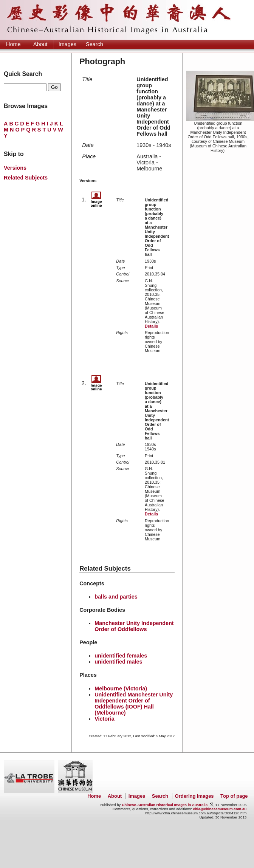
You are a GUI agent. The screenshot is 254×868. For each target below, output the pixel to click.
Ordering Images (194, 796)
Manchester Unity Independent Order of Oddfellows (134, 626)
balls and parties (116, 597)
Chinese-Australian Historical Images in (165, 805)
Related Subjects (26, 178)
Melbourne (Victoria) (121, 689)
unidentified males (118, 662)
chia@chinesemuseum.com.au (220, 809)
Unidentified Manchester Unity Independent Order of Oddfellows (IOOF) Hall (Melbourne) (134, 704)
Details (151, 326)
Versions (15, 168)
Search (94, 44)
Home (13, 44)
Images (67, 44)
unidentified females (121, 656)
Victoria (105, 719)
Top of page (234, 796)
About (40, 44)
